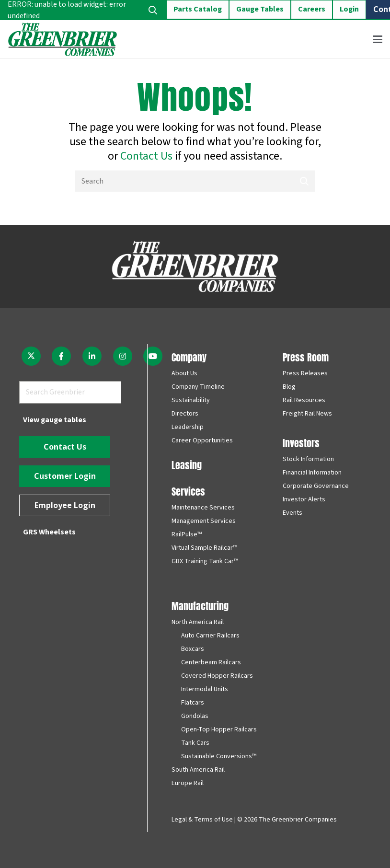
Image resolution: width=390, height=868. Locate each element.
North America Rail (198, 622)
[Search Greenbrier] (70, 392)
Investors (301, 442)
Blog (289, 387)
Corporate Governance (316, 486)
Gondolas (195, 716)
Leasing (187, 464)
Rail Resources (304, 400)
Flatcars (193, 703)
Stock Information (308, 459)
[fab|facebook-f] (62, 356)
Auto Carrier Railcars (210, 636)
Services (188, 491)
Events (292, 513)
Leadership (188, 427)
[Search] (195, 181)
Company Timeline (198, 387)
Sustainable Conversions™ (219, 756)
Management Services (204, 521)
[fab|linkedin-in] (92, 356)
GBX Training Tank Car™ (205, 561)
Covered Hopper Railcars (217, 676)
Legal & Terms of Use (202, 820)
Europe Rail (188, 783)
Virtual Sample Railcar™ (204, 548)
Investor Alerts (304, 499)
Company (189, 356)
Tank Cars (195, 743)
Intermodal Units (205, 689)
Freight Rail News (307, 414)
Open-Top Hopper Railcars (219, 729)
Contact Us (146, 156)
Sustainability (191, 400)
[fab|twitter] (31, 356)
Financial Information (312, 473)
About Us (184, 373)
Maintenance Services (203, 508)
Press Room (306, 356)
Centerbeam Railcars (211, 662)
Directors (185, 414)
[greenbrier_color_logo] (63, 39)
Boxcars (193, 649)
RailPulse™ (187, 534)
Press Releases (305, 373)
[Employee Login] (65, 505)
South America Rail (198, 770)
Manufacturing (200, 605)
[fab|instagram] (123, 356)
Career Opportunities (202, 440)
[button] (378, 39)
